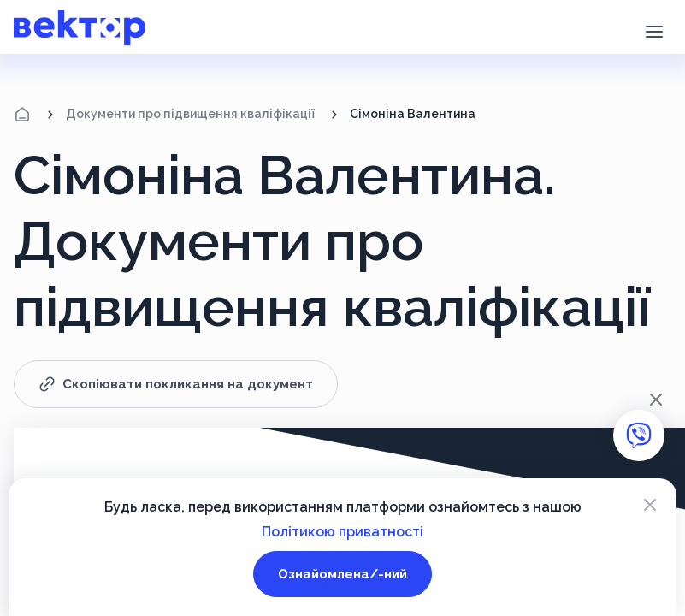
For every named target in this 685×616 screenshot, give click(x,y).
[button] (654, 30)
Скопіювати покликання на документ (176, 384)
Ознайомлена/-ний (342, 574)
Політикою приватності (342, 532)
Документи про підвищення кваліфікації (190, 114)
